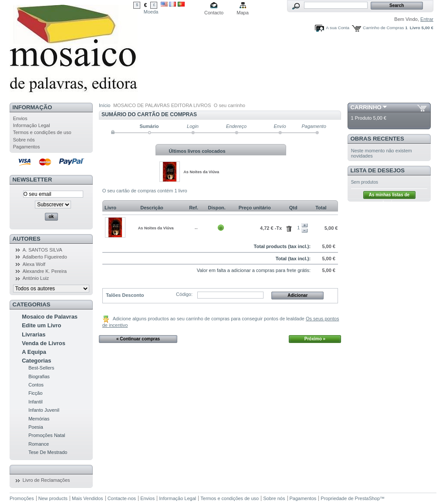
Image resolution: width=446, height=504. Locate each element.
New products (53, 498)
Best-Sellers (41, 368)
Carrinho (366, 107)
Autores (27, 239)
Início (105, 105)
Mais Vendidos (88, 498)
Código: (184, 294)
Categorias (36, 361)
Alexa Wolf (34, 264)
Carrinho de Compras (383, 28)
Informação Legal (32, 125)
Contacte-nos (122, 498)
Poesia (36, 427)
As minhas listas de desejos (389, 196)
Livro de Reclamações (46, 480)
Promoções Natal (47, 435)
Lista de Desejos (378, 170)
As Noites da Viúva (201, 172)
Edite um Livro (41, 325)
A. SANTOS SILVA (42, 250)
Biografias (39, 376)
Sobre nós (24, 140)
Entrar (427, 19)
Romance (39, 444)
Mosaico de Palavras (50, 317)
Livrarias (34, 334)
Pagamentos (27, 147)
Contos (36, 385)
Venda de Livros (44, 343)
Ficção (35, 393)
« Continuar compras (138, 339)
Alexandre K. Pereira (45, 271)
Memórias (39, 419)
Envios (20, 118)
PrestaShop (367, 498)
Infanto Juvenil (44, 410)
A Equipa (34, 352)
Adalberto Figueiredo (45, 257)
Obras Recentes (377, 139)
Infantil (35, 402)
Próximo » (315, 339)
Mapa (243, 13)
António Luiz (36, 278)
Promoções (22, 498)
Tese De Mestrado (48, 452)
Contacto (214, 13)
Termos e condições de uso (42, 132)
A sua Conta (338, 28)
